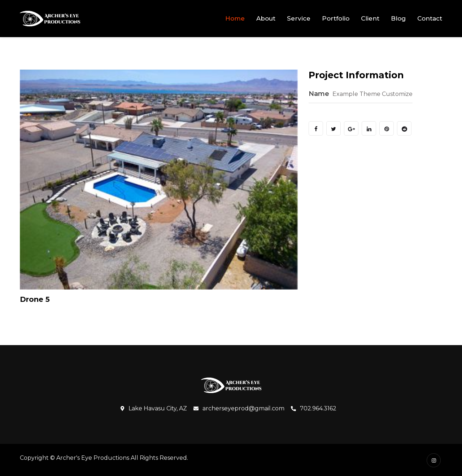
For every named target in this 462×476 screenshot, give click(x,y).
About (266, 18)
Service (299, 18)
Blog (398, 18)
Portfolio (336, 18)
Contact (430, 18)
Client (370, 18)
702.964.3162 (314, 409)
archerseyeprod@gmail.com (239, 409)
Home (235, 18)
